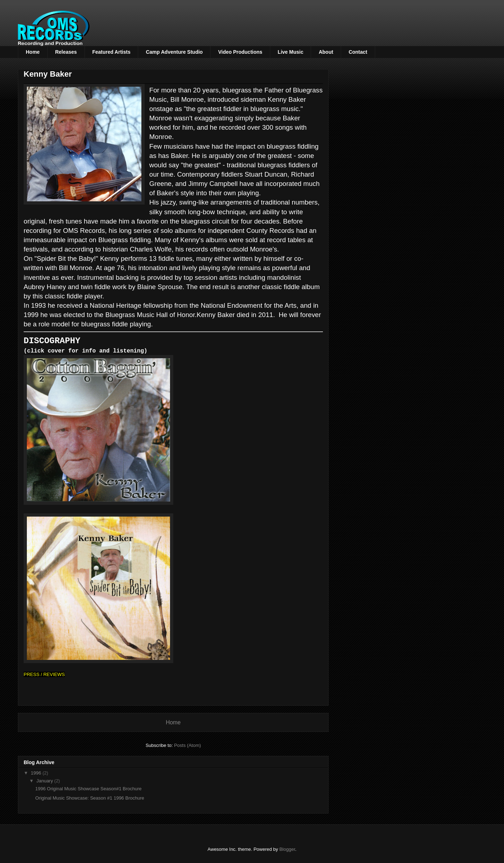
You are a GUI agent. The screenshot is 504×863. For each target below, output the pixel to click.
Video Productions (240, 52)
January (45, 780)
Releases (66, 52)
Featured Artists (112, 52)
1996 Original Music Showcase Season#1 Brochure (88, 788)
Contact (358, 52)
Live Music (291, 52)
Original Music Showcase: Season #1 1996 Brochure (89, 798)
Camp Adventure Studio (174, 52)
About (326, 52)
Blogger (287, 849)
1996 (37, 773)
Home (33, 52)
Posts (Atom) (187, 745)
